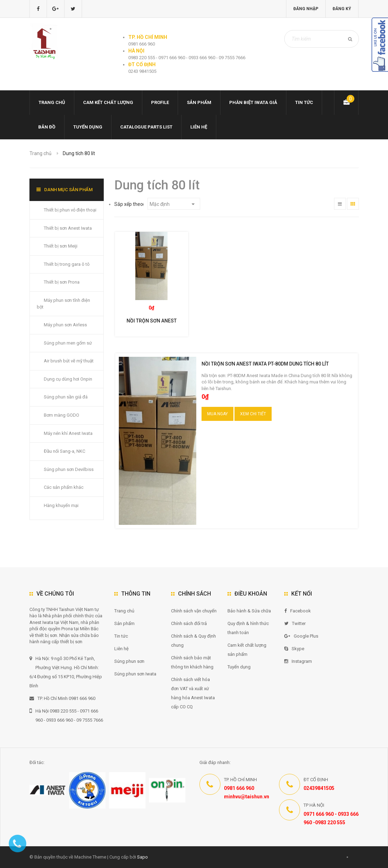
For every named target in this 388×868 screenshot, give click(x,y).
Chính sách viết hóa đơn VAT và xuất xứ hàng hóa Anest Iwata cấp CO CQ (193, 693)
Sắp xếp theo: (129, 204)
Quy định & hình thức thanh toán (248, 628)
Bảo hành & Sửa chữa (249, 611)
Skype (294, 649)
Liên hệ (199, 127)
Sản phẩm (124, 623)
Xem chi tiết (253, 414)
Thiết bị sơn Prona (62, 282)
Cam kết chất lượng (108, 102)
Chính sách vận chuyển (194, 611)
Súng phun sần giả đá (66, 397)
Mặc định (172, 204)
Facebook (298, 611)
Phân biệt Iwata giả (253, 102)
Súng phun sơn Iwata (135, 674)
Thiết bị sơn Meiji (61, 246)
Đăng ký (342, 9)
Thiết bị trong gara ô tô (67, 264)
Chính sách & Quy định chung (193, 641)
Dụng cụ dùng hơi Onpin (68, 379)
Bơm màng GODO (62, 415)
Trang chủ (52, 102)
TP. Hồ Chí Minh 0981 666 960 (62, 698)
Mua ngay (217, 414)
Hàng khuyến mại (61, 505)
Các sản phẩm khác (64, 487)
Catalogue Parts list (146, 127)
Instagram (298, 661)
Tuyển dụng (88, 127)
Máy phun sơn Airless (65, 325)
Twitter (295, 623)
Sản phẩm (199, 102)
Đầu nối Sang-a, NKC (64, 451)
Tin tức (304, 102)
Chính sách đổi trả (189, 623)
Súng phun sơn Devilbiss (69, 469)
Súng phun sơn (129, 661)
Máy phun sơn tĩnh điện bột (63, 304)
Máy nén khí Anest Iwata (68, 433)
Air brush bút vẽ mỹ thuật (69, 361)
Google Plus (301, 636)
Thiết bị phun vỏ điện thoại (70, 210)
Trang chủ (124, 611)
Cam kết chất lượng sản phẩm (247, 650)
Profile (160, 102)
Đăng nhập (306, 9)
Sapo (142, 857)
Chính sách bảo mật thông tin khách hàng (192, 662)
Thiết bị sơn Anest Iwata (68, 228)
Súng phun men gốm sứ (68, 343)
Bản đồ (47, 127)
